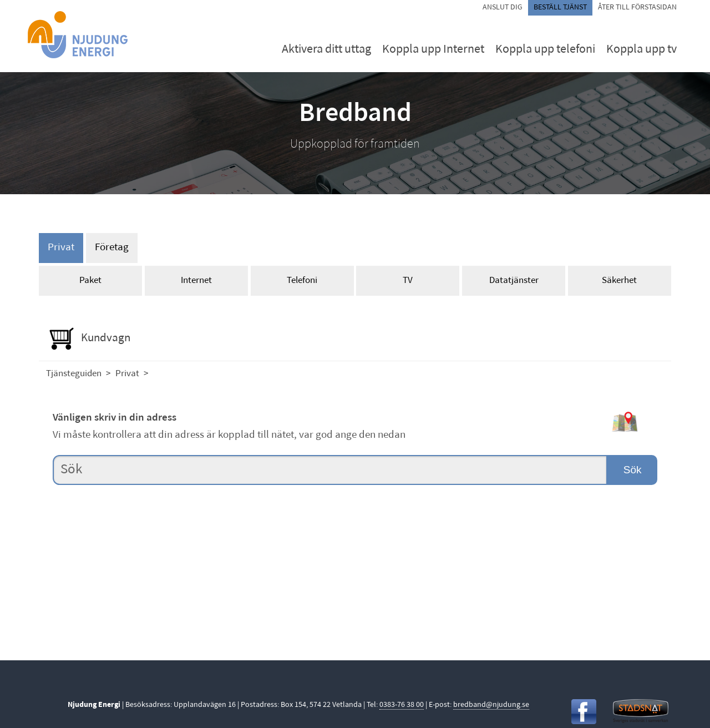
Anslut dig (503, 7)
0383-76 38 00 (402, 705)
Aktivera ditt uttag (326, 50)
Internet (196, 280)
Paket (90, 280)
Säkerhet (619, 280)
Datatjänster (514, 280)
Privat (61, 248)
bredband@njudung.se (491, 705)
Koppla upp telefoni (545, 50)
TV (408, 280)
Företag (112, 248)
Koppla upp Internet (433, 50)
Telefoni (302, 280)
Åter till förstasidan (637, 7)
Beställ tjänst (560, 7)
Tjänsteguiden (74, 374)
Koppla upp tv (641, 50)
